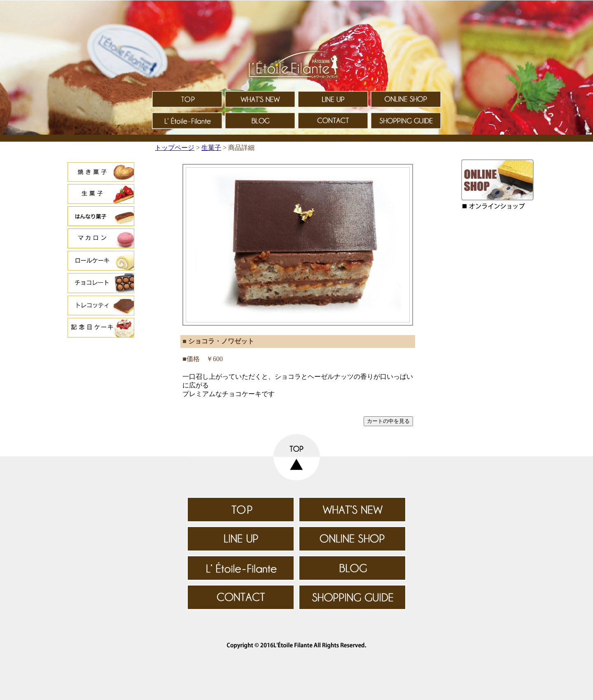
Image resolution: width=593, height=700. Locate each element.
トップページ (175, 148)
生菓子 (211, 148)
